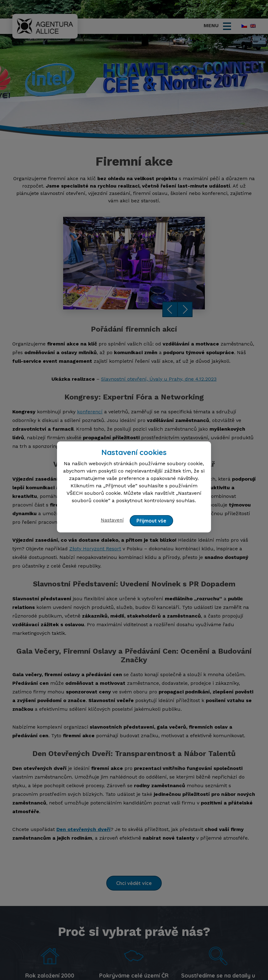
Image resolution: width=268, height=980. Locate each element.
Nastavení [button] (112, 520)
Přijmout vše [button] (152, 521)
